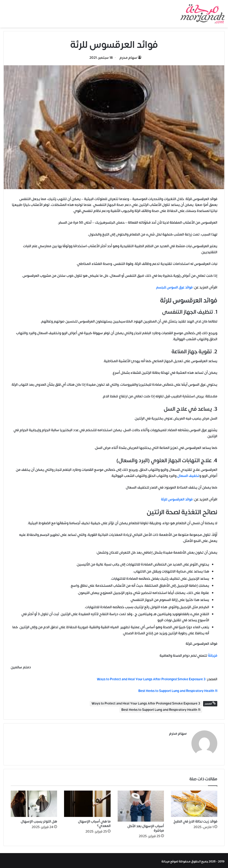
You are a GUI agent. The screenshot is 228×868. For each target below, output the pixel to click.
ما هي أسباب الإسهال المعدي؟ (94, 822)
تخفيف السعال (188, 476)
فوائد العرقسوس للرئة (177, 499)
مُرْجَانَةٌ (213, 656)
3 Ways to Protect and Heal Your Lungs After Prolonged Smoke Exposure (151, 679)
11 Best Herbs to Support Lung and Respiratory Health (161, 710)
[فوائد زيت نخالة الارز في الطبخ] (194, 802)
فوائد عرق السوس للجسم (174, 287)
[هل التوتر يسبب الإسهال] (34, 802)
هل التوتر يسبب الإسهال (39, 819)
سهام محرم (128, 58)
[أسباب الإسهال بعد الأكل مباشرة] (141, 804)
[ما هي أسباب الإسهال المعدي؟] (87, 802)
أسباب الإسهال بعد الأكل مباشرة (146, 826)
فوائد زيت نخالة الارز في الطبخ (195, 819)
